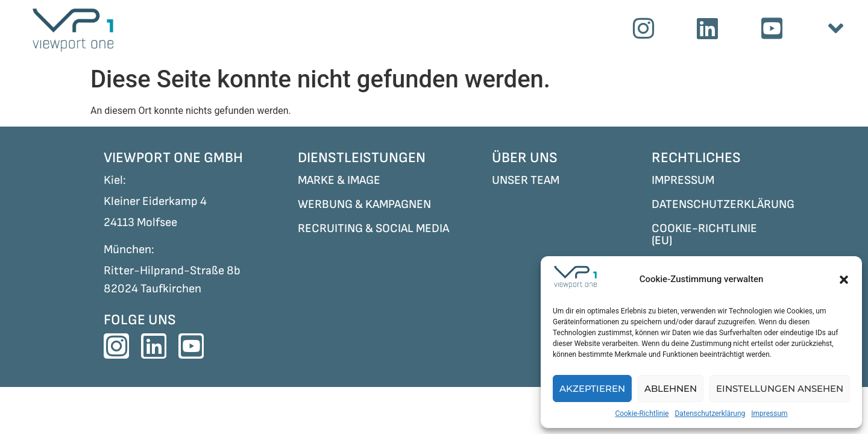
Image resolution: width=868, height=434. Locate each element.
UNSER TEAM (526, 180)
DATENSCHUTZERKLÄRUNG (723, 204)
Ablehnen (671, 388)
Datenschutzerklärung (710, 414)
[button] (844, 280)
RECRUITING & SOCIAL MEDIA (373, 228)
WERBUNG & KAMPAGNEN (364, 204)
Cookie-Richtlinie (642, 414)
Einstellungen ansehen (780, 388)
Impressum (769, 414)
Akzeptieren (592, 388)
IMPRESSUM (683, 180)
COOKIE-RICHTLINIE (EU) (704, 234)
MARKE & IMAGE (339, 180)
